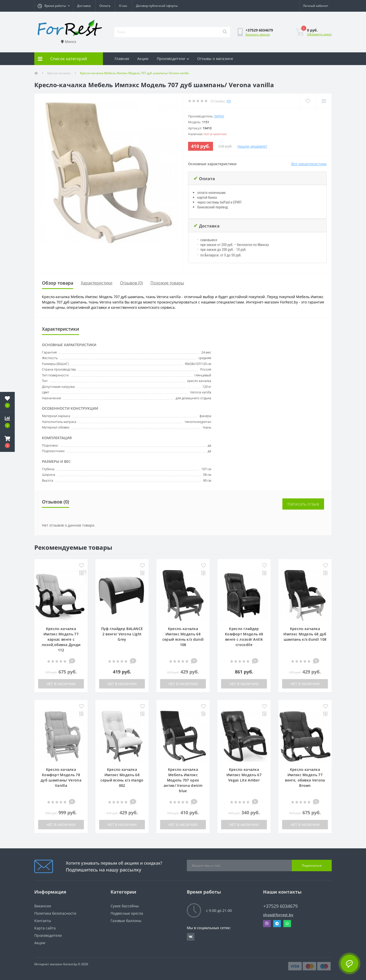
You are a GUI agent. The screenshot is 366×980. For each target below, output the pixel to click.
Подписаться (312, 866)
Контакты (43, 921)
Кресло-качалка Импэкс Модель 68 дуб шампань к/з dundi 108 (305, 634)
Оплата (105, 6)
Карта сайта (45, 928)
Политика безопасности (55, 913)
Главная (122, 59)
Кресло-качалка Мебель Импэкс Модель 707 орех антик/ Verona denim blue (183, 780)
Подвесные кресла (127, 913)
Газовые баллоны (126, 921)
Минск (69, 42)
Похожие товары (167, 283)
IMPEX (219, 116)
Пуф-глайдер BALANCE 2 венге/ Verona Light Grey (122, 634)
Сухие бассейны (125, 906)
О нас (123, 6)
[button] (54, 6)
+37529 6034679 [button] (280, 906)
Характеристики (97, 283)
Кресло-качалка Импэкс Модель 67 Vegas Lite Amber (244, 775)
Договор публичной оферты (157, 6)
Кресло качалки (59, 73)
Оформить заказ (319, 34)
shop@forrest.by (278, 915)
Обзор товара (58, 283)
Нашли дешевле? (252, 146)
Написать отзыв (303, 504)
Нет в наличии (61, 684)
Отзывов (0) (131, 283)
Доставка (84, 6)
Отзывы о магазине (215, 59)
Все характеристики (309, 164)
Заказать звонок (258, 34)
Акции (143, 59)
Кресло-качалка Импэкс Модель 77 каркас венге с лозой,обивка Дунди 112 (61, 639)
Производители (173, 59)
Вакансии (43, 906)
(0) (229, 101)
